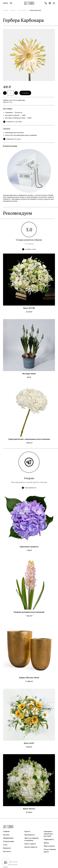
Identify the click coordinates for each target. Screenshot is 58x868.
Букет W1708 (29, 308)
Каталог (13, 10)
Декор (46, 843)
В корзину (25, 93)
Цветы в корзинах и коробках (32, 839)
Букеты (27, 831)
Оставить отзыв (29, 249)
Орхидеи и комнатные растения (48, 834)
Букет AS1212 (29, 809)
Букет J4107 (29, 743)
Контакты (7, 851)
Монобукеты (30, 835)
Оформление (8, 838)
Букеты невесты (31, 847)
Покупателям (8, 841)
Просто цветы (23, 10)
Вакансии (7, 848)
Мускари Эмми (29, 374)
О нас (5, 845)
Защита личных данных (10, 864)
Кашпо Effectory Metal (29, 678)
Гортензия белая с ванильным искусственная (29, 439)
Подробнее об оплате (12, 139)
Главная (6, 10)
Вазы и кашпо (49, 846)
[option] (29, 55)
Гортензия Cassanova (29, 547)
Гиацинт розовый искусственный (29, 612)
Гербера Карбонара (35, 10)
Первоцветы (49, 839)
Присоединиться (29, 488)
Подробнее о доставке (13, 122)
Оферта (5, 867)
